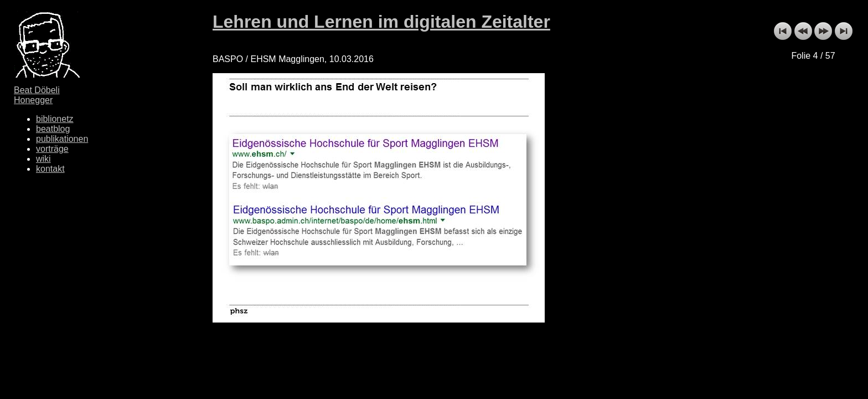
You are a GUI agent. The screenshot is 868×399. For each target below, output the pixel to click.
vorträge (52, 149)
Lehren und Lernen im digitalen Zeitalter (381, 22)
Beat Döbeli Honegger (37, 95)
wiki (43, 159)
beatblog (53, 129)
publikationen (62, 139)
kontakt (50, 169)
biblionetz (55, 119)
